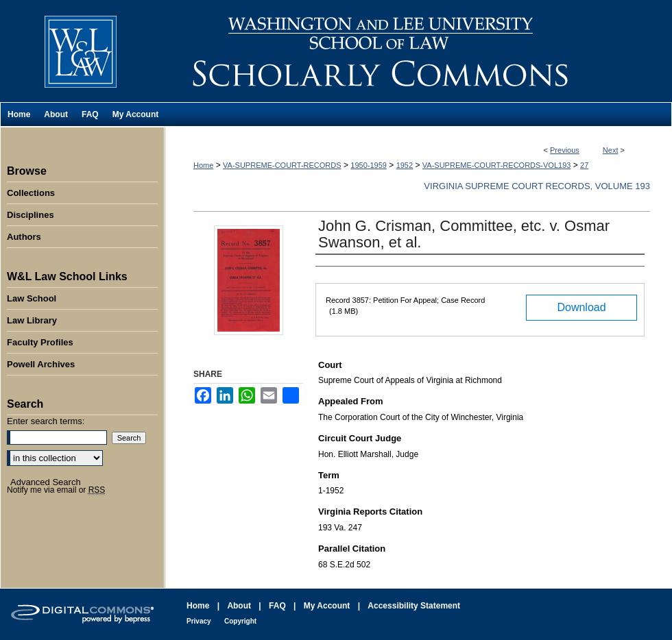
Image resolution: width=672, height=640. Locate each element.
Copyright (240, 621)
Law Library (32, 320)
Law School (32, 298)
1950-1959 (369, 165)
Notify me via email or (56, 490)
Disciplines (31, 215)
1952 (405, 165)
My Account (327, 606)
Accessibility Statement (414, 606)
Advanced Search (46, 482)
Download (581, 307)
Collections (31, 193)
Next (611, 150)
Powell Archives (41, 364)
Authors (24, 237)
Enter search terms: (46, 421)
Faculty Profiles (40, 342)
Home (203, 165)
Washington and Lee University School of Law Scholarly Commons (418, 51)
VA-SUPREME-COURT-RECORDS (282, 165)
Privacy (199, 621)
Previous (565, 150)
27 (584, 165)
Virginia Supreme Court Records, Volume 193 (537, 186)
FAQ (277, 606)
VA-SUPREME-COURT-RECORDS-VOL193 (497, 165)
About (239, 606)
